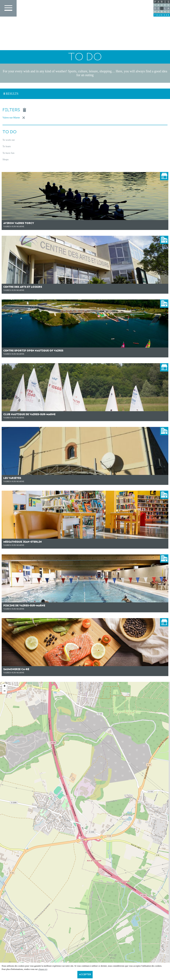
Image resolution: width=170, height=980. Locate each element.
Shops (6, 159)
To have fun (8, 153)
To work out (9, 140)
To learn (7, 146)
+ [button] (5, 686)
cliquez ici (43, 969)
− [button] (5, 691)
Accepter (85, 975)
